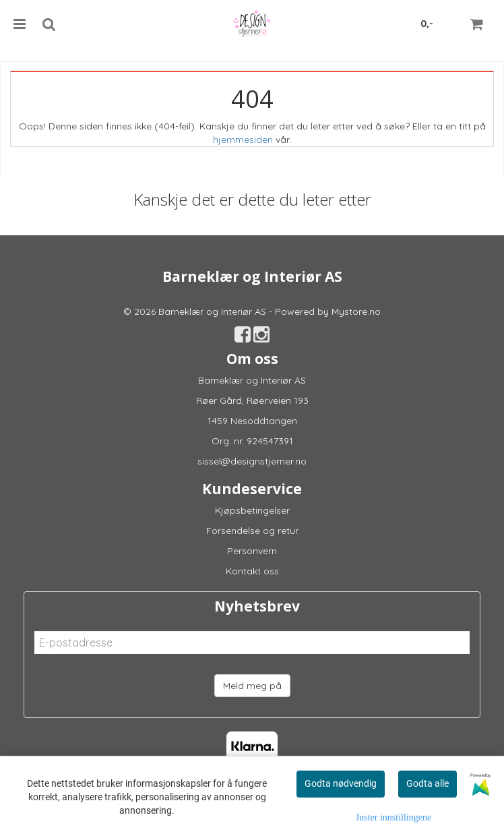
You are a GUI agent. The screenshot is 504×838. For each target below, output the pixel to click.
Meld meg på (252, 686)
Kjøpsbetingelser (252, 510)
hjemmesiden (243, 140)
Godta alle (428, 783)
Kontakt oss (252, 571)
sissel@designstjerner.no (252, 461)
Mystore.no (356, 311)
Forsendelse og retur (252, 531)
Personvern (252, 551)
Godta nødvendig (341, 783)
